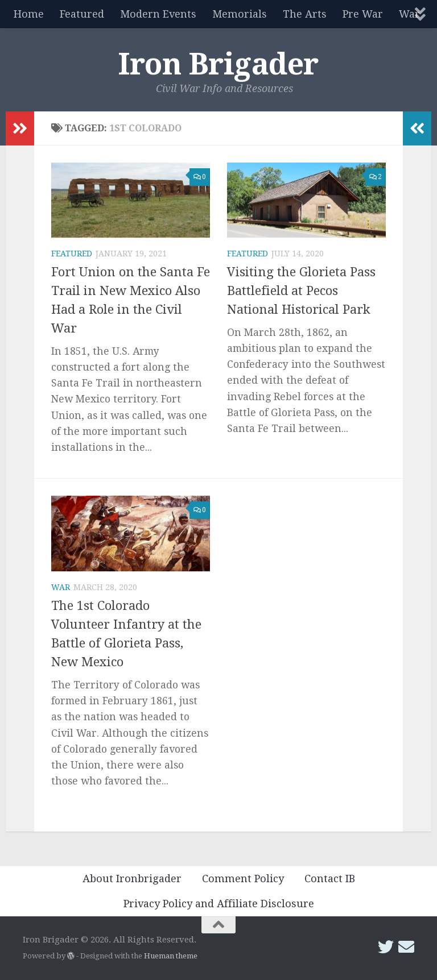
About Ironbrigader (132, 879)
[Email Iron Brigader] (406, 947)
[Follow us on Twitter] (386, 947)
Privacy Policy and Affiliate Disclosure (219, 904)
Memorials (240, 14)
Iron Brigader (218, 64)
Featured (82, 14)
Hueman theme (171, 956)
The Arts (305, 14)
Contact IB (330, 879)
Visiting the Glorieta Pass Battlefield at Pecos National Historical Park (301, 291)
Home (29, 14)
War (61, 587)
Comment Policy (243, 879)
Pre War (363, 14)
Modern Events (158, 14)
